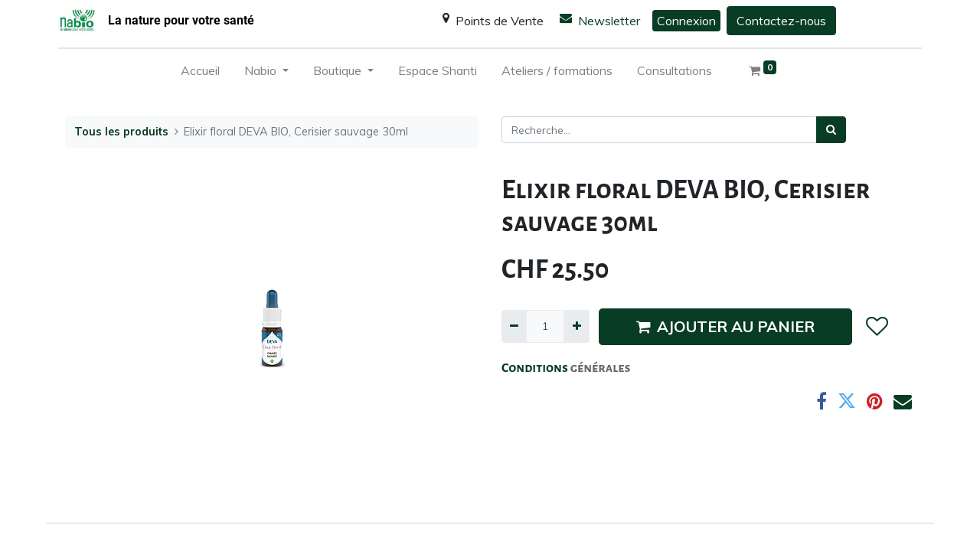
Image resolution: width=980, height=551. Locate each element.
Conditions (536, 368)
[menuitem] (200, 73)
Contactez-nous (781, 21)
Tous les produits (121, 132)
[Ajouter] (576, 326)
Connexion (686, 21)
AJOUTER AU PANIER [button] (725, 326)
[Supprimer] (514, 326)
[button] (876, 327)
